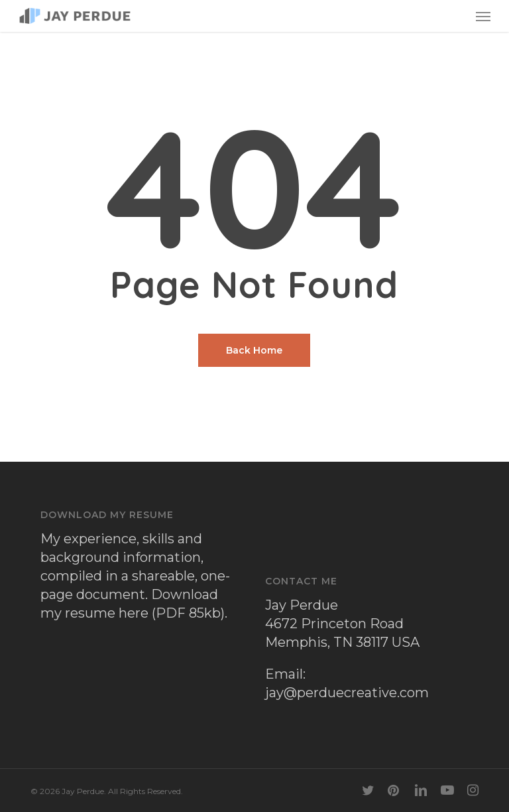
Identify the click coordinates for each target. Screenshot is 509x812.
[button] (483, 16)
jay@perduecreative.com (347, 693)
